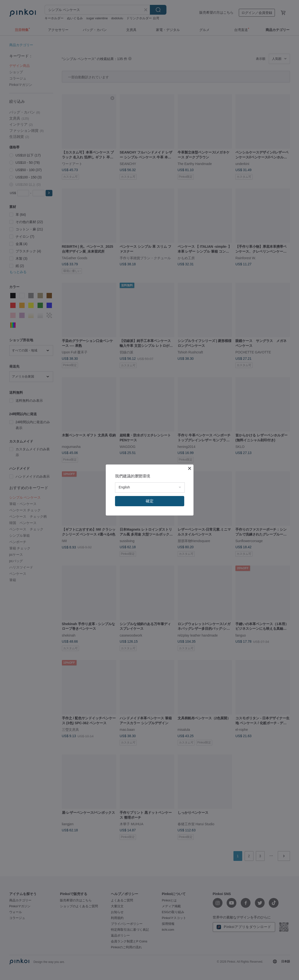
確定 (150, 501)
